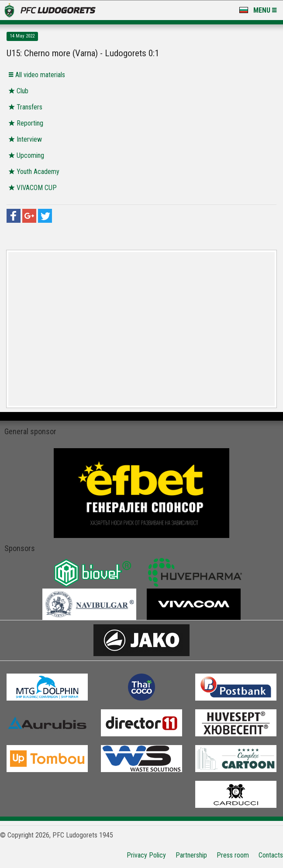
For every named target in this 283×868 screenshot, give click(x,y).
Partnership (191, 855)
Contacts (271, 855)
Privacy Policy (146, 855)
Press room (233, 855)
